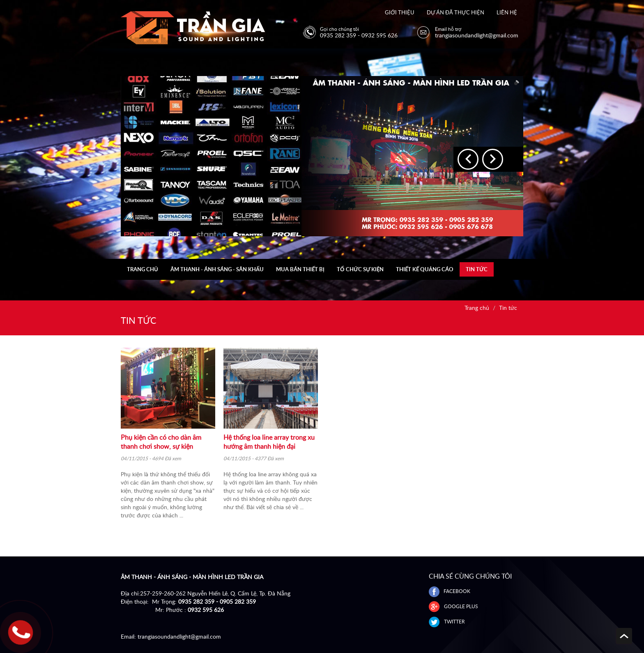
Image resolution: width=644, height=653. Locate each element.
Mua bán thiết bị (300, 269)
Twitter (447, 622)
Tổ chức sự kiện (360, 269)
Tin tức (477, 269)
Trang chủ (143, 269)
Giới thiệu (400, 12)
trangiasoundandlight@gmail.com (179, 636)
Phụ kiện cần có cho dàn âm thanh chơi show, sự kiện (161, 442)
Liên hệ (507, 12)
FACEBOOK (450, 591)
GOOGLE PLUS (453, 606)
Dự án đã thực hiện (455, 12)
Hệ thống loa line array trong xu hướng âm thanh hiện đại (269, 442)
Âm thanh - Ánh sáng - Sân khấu (217, 269)
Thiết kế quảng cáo (425, 269)
